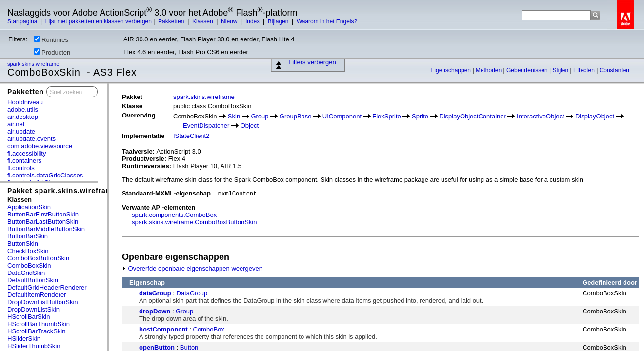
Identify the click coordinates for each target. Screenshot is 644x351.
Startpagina (23, 21)
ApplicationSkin (29, 207)
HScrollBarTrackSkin (36, 331)
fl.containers (24, 161)
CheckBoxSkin (28, 251)
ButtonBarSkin (28, 236)
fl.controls (21, 168)
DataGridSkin (26, 273)
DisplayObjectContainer (473, 116)
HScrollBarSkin (29, 317)
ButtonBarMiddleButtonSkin (46, 229)
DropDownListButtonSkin (43, 302)
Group (260, 116)
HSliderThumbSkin (34, 346)
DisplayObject (595, 116)
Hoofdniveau (25, 102)
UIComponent (342, 116)
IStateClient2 (191, 136)
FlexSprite (387, 116)
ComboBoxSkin (29, 265)
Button (189, 347)
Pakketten (172, 21)
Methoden (490, 70)
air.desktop (23, 117)
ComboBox (209, 329)
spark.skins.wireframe (34, 64)
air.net (16, 124)
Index (253, 21)
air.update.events (31, 139)
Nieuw (230, 21)
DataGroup (192, 293)
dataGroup (155, 293)
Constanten (614, 70)
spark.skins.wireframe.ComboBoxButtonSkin (194, 222)
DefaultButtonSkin (33, 280)
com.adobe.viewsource (40, 146)
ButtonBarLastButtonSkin (43, 222)
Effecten (585, 70)
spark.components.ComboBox (174, 215)
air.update (21, 131)
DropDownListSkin (33, 309)
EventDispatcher (206, 126)
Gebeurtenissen (528, 70)
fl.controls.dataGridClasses (45, 175)
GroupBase (296, 116)
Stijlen (562, 70)
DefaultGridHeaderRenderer (47, 287)
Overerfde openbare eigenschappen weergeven (192, 268)
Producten (52, 52)
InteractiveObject (541, 116)
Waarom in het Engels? (327, 21)
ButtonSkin (23, 244)
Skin (234, 116)
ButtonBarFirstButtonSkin (43, 214)
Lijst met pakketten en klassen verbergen (99, 21)
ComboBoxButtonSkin (38, 258)
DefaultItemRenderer (37, 295)
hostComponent (163, 329)
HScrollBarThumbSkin (39, 324)
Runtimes (51, 39)
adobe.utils (23, 109)
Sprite (420, 116)
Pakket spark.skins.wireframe (62, 191)
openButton (157, 347)
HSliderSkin (24, 339)
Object (250, 126)
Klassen (203, 21)
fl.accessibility (27, 153)
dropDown (155, 311)
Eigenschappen (451, 70)
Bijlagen (279, 21)
